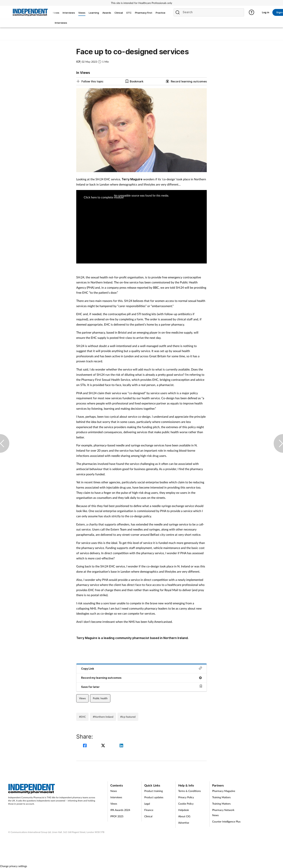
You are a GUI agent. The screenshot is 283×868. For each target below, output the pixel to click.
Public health (100, 698)
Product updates (154, 797)
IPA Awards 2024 (120, 810)
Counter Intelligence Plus (226, 821)
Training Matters (221, 797)
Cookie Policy (186, 804)
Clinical (148, 816)
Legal (147, 804)
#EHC (82, 717)
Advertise (184, 823)
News (114, 791)
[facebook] (85, 746)
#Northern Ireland (103, 717)
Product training (154, 791)
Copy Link (141, 668)
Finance (149, 810)
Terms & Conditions (190, 791)
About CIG (184, 816)
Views (82, 698)
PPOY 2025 (117, 816)
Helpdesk (184, 810)
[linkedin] (121, 746)
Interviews (116, 797)
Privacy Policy (186, 797)
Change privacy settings (14, 866)
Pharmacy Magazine (224, 791)
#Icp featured (128, 717)
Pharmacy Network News (223, 813)
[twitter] (104, 746)
